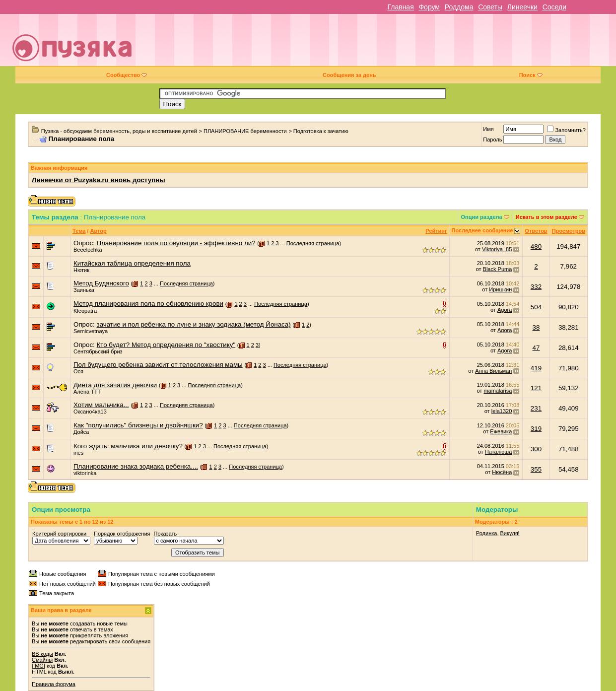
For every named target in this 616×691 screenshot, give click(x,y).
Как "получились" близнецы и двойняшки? (138, 425)
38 (536, 327)
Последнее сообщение (482, 230)
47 (536, 348)
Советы (490, 7)
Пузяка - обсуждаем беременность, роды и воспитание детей (119, 131)
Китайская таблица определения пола (132, 263)
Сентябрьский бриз (98, 351)
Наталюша (498, 452)
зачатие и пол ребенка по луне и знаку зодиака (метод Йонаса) (194, 324)
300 (536, 449)
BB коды (42, 654)
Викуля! (510, 533)
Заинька (84, 290)
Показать (166, 534)
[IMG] (38, 666)
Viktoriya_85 (497, 249)
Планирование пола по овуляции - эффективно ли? (176, 243)
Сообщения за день (349, 75)
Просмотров (569, 231)
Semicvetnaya (91, 331)
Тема (79, 231)
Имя (488, 129)
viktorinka (85, 473)
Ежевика (501, 431)
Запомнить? (566, 130)
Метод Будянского (101, 283)
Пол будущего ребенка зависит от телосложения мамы (158, 365)
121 (536, 388)
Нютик (81, 270)
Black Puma (498, 269)
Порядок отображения (122, 534)
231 (536, 408)
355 (536, 469)
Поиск (531, 75)
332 (536, 287)
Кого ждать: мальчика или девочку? (128, 446)
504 (536, 307)
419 (536, 368)
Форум (429, 7)
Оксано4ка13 (90, 412)
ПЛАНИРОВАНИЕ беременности (245, 131)
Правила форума (54, 684)
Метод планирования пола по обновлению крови (148, 304)
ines (78, 453)
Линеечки (522, 7)
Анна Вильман (493, 371)
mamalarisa (498, 391)
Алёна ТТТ (87, 392)
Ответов (536, 231)
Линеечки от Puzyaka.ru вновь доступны (99, 180)
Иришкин (500, 289)
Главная (400, 7)
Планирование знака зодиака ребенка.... (136, 466)
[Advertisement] (378, 44)
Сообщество (127, 75)
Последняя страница (313, 243)
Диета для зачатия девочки (115, 385)
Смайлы (42, 660)
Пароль (492, 139)
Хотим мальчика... (101, 405)
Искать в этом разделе (547, 217)
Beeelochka (88, 250)
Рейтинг (436, 231)
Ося (78, 371)
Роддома (459, 7)
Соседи (554, 7)
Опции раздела (482, 217)
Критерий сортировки (59, 534)
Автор (98, 231)
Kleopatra (85, 311)
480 (536, 246)
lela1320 (502, 411)
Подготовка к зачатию (321, 131)
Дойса (81, 432)
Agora (505, 310)
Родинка (487, 533)
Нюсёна (502, 472)
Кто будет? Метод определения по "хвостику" (166, 345)
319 (536, 429)
